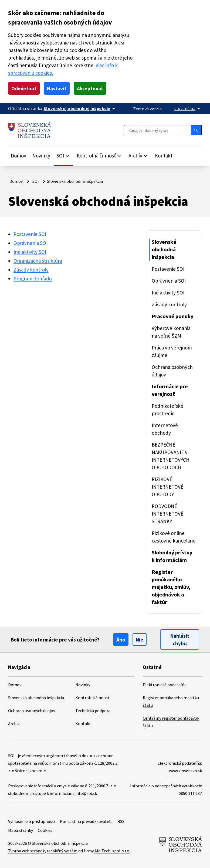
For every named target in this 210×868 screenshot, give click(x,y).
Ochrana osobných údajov (172, 371)
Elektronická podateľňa (165, 685)
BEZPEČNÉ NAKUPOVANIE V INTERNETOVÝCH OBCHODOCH (171, 456)
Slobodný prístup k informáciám (172, 556)
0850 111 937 (190, 793)
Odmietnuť (24, 88)
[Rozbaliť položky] (63, 156)
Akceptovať (90, 88)
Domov (18, 156)
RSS (121, 821)
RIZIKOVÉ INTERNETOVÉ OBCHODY (167, 487)
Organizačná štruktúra (38, 261)
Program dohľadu (33, 279)
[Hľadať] (197, 130)
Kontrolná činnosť (92, 698)
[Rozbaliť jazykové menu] (188, 108)
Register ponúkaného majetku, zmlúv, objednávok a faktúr (171, 587)
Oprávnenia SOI (31, 243)
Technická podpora (93, 711)
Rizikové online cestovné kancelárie (174, 537)
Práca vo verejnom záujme (172, 351)
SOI (36, 181)
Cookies (45, 830)
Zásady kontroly (31, 270)
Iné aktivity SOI (30, 252)
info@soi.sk (86, 793)
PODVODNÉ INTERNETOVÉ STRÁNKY (167, 514)
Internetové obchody (165, 429)
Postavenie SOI (30, 234)
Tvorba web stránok (26, 851)
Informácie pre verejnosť (170, 390)
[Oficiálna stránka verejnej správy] (80, 108)
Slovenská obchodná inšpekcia (164, 249)
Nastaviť (57, 88)
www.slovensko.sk (185, 771)
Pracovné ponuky (172, 316)
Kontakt (164, 156)
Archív (14, 723)
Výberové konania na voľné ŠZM (171, 332)
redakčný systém (62, 851)
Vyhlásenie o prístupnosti (32, 821)
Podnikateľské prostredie (167, 410)
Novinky (41, 156)
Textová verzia (147, 109)
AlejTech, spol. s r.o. (112, 851)
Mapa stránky (21, 830)
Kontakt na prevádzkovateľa (86, 821)
